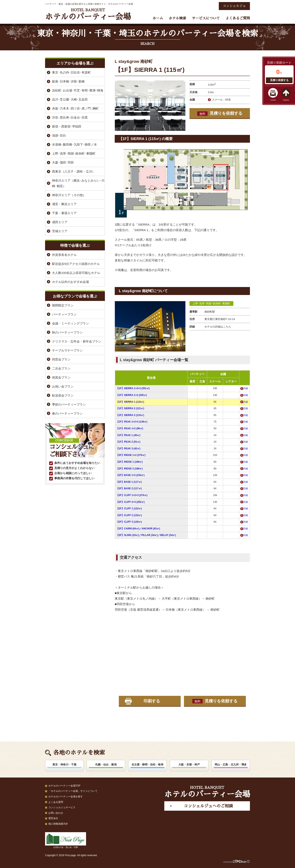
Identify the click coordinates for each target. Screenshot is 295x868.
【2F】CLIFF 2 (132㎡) (129, 515)
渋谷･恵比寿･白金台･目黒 (70, 117)
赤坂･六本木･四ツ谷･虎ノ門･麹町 (75, 108)
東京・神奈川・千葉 (64, 765)
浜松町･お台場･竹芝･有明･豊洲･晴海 (78, 90)
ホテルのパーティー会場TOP (64, 786)
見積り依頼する (279, 80)
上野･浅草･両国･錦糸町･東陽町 (211, 303)
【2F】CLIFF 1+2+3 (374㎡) (132, 495)
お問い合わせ (56, 813)
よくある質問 (56, 802)
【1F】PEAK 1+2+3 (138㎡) (132, 422)
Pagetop (286, 100)
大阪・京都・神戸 (189, 765)
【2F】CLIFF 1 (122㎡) (129, 509)
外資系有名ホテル (64, 255)
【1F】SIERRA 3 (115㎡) (130, 415)
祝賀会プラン (61, 377)
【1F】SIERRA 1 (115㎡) (130, 402)
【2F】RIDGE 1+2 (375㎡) (131, 455)
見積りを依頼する (220, 113)
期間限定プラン (63, 305)
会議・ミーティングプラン (70, 323)
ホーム (158, 18)
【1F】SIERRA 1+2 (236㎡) (132, 395)
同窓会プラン (61, 359)
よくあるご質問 (238, 18)
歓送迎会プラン (63, 395)
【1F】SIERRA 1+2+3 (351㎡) (133, 388)
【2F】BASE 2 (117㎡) (129, 488)
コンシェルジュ (234, 6)
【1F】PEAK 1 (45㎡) (128, 435)
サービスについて (206, 18)
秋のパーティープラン (67, 332)
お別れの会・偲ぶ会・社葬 (66, 840)
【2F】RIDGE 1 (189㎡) (129, 462)
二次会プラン (61, 368)
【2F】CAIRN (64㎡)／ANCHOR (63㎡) (138, 529)
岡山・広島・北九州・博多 (231, 765)
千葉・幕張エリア (64, 213)
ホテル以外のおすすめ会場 (70, 282)
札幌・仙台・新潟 (106, 765)
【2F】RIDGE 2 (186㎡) (129, 469)
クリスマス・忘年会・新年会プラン (77, 341)
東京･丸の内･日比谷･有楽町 (71, 72)
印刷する (152, 701)
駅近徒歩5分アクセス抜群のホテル (76, 264)
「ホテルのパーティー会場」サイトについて (73, 791)
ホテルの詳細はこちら (218, 327)
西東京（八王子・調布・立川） (74, 171)
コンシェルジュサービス (62, 807)
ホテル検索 (178, 18)
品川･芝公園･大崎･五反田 (70, 99)
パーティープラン (64, 314)
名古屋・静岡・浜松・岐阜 (147, 765)
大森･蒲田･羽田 (63, 162)
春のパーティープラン (67, 413)
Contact (273, 100)
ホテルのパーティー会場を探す (66, 797)
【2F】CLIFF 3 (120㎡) (129, 522)
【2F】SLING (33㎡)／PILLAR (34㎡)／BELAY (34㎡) (146, 535)
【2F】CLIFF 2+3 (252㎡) (130, 502)
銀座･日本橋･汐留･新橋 (68, 81)
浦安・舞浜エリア (64, 204)
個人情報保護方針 (58, 824)
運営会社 (53, 818)
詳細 (245, 388)
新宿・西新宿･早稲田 (67, 126)
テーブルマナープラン (67, 350)
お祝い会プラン (63, 386)
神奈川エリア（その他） (69, 195)
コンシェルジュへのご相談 (208, 806)
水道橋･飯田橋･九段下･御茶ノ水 (74, 144)
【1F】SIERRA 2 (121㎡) (130, 408)
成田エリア (60, 222)
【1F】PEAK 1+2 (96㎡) (130, 428)
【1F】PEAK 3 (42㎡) (128, 449)
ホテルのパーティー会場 (88, 14)
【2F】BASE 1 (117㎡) (129, 482)
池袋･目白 (59, 135)
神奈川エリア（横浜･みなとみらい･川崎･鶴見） (78, 183)
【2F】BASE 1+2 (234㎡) (130, 475)
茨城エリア (60, 231)
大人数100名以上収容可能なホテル (76, 273)
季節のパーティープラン (69, 404)
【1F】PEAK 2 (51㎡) (128, 442)
